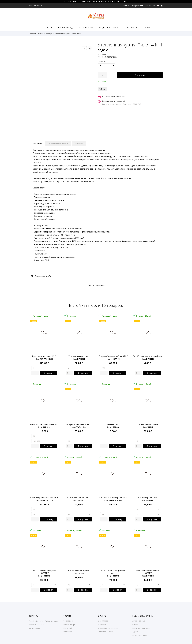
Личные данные (139, 621)
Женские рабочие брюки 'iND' (113, 498)
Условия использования (108, 628)
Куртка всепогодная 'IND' (44, 356)
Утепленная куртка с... (79, 356)
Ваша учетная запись (143, 616)
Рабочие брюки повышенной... (44, 498)
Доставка (102, 624)
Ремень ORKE (113, 424)
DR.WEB (147, 28)
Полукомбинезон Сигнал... (79, 424)
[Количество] (103, 75)
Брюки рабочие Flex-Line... (79, 498)
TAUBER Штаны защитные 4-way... (113, 572)
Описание (37, 144)
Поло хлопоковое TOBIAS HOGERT (148, 572)
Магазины (68, 632)
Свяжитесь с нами (105, 632)
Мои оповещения (140, 635)
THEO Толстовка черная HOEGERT (44, 572)
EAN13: (101, 57)
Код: (100, 54)
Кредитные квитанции (141, 628)
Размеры (79, 144)
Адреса (135, 632)
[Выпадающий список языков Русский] (38, 5)
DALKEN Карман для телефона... (148, 356)
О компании (103, 621)
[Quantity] (35, 373)
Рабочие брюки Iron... (148, 498)
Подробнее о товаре (58, 144)
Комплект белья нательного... (44, 424)
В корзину (140, 75)
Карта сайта (68, 628)
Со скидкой (68, 621)
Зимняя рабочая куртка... (79, 571)
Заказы (135, 624)
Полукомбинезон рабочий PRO (113, 356)
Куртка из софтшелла (148, 424)
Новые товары (69, 624)
